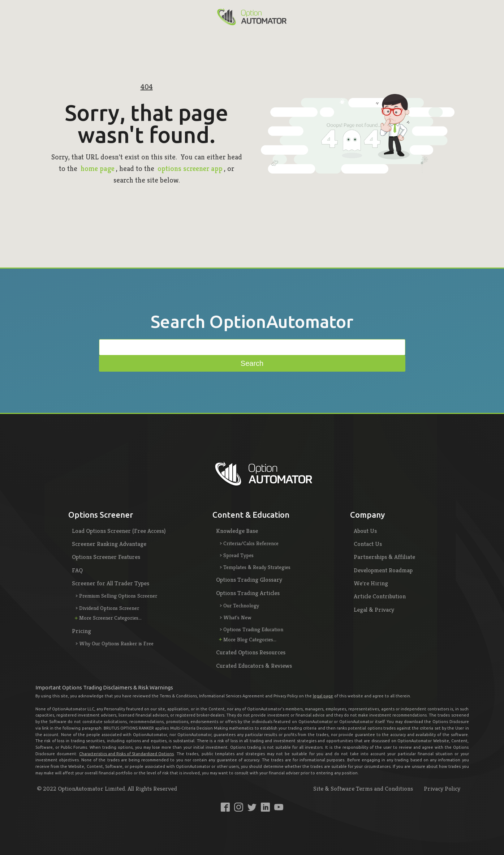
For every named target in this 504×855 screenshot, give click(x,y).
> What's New (236, 617)
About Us (365, 531)
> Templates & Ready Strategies (255, 567)
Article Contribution (380, 596)
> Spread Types (237, 555)
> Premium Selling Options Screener (116, 596)
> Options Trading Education (251, 629)
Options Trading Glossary (249, 580)
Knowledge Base (237, 531)
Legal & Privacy (374, 610)
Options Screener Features (106, 557)
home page (98, 169)
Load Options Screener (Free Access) (119, 531)
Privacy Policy (442, 788)
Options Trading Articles (248, 593)
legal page (323, 696)
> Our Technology (239, 605)
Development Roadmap (383, 570)
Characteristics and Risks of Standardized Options (126, 754)
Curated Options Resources (251, 652)
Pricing (81, 631)
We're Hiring (371, 583)
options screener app (190, 169)
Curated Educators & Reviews (254, 666)
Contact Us (368, 544)
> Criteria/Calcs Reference (249, 543)
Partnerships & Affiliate (384, 557)
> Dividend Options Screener (107, 608)
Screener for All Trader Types (111, 583)
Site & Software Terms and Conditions (363, 788)
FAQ (77, 570)
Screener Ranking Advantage (109, 544)
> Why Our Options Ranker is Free (115, 643)
